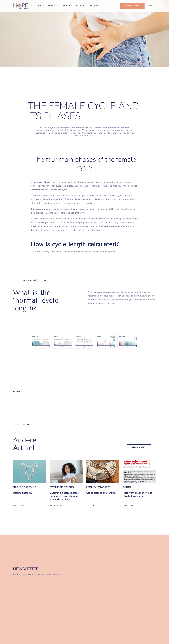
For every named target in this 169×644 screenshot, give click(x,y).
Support (94, 6)
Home (41, 6)
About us (67, 6)
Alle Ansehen (139, 447)
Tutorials (81, 6)
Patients (53, 6)
